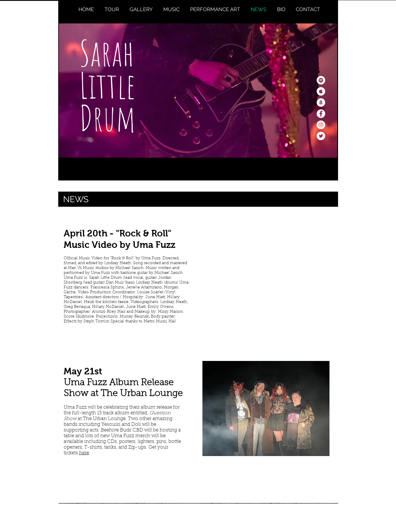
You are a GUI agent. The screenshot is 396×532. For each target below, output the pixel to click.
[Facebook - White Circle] (321, 114)
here (84, 453)
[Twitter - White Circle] (321, 136)
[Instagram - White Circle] (321, 125)
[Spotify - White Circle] (321, 80)
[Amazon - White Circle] (321, 103)
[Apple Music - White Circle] (321, 91)
